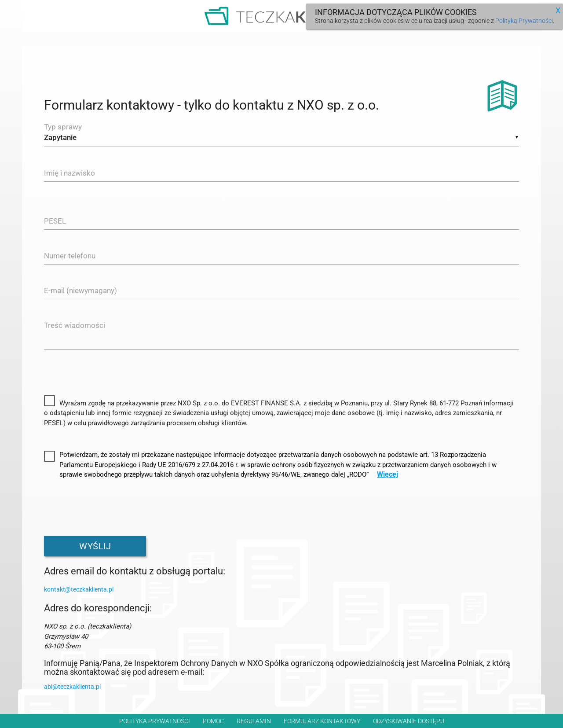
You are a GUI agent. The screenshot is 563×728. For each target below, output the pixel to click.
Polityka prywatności (155, 721)
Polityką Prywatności (524, 21)
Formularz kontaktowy (322, 721)
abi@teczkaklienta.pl (72, 688)
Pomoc (213, 721)
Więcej (388, 476)
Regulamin (254, 721)
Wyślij (95, 548)
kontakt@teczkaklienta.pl (79, 591)
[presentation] (111, 507)
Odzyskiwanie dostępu (409, 721)
